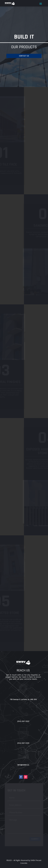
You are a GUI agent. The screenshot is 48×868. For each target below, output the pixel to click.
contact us (24, 56)
